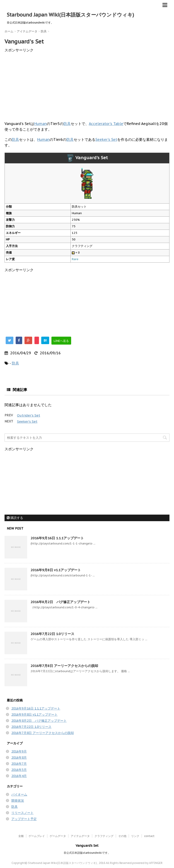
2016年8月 (19, 758)
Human (40, 124)
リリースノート (22, 813)
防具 (67, 124)
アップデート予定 (24, 819)
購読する (15, 518)
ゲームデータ (58, 836)
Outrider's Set (29, 415)
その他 (122, 836)
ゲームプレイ (37, 836)
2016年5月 (19, 770)
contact (149, 836)
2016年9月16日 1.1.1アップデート (57, 538)
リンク (135, 836)
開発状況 (18, 801)
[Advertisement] (87, 85)
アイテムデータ (80, 836)
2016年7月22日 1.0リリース (52, 634)
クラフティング (104, 836)
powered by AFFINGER (147, 863)
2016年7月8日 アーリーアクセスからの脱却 (64, 666)
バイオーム (19, 794)
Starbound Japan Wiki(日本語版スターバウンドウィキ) (70, 15)
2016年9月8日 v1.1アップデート (56, 570)
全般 (21, 836)
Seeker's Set (106, 139)
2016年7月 (19, 764)
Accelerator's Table (106, 124)
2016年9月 (19, 751)
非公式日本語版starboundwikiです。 (87, 853)
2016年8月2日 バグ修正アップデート (60, 602)
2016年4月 (19, 776)
